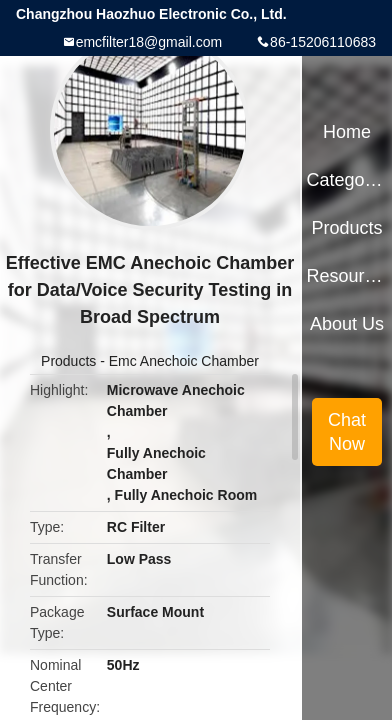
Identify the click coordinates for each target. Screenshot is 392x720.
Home (347, 132)
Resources (347, 276)
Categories (347, 180)
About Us (347, 324)
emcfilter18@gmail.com (149, 42)
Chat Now (347, 432)
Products (68, 361)
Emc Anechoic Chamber (184, 361)
